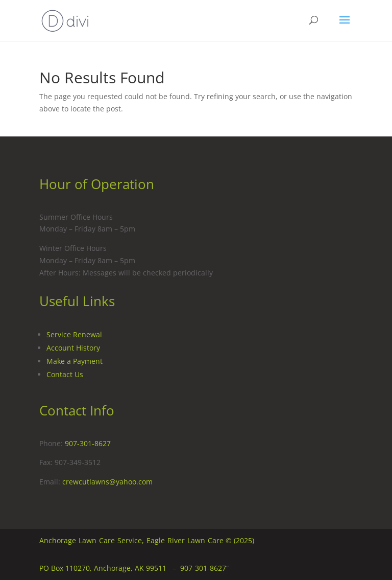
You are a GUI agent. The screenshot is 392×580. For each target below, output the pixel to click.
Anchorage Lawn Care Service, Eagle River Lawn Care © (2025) (147, 540)
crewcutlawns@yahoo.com (107, 482)
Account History (73, 348)
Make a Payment (75, 361)
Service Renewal (74, 334)
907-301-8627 (88, 443)
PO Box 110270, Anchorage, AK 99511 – (110, 568)
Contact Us (65, 374)
